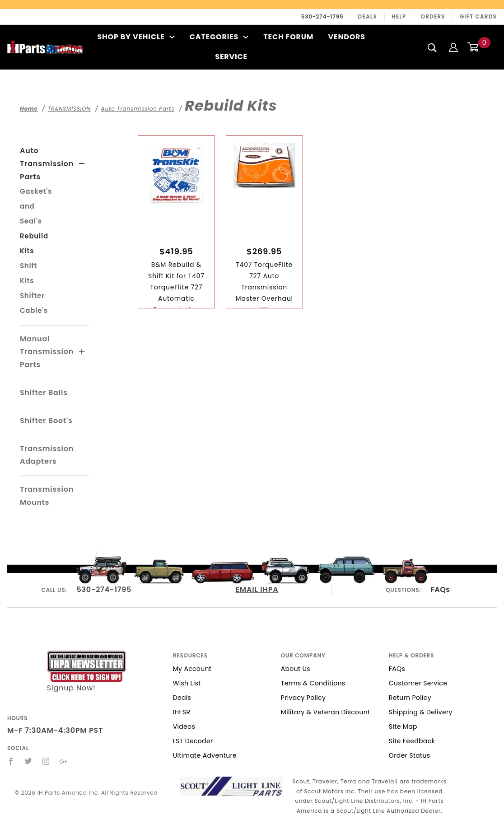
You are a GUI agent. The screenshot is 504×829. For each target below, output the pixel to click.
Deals (368, 16)
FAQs (440, 589)
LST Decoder (193, 741)
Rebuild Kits (34, 243)
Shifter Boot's (46, 421)
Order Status (410, 755)
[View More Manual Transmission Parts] (82, 352)
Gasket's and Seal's (36, 206)
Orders (433, 16)
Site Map (403, 727)
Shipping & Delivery (421, 712)
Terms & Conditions (313, 683)
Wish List (187, 683)
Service (231, 57)
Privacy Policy (303, 698)
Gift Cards (478, 16)
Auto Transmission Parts (47, 164)
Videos (184, 727)
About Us (296, 669)
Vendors (346, 37)
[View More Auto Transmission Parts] (82, 164)
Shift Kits (28, 273)
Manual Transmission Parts (47, 352)
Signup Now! (86, 672)
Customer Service (418, 683)
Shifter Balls (44, 393)
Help (399, 16)
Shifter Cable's (34, 303)
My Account (192, 669)
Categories (219, 37)
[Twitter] (28, 761)
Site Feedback (412, 741)
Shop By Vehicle (136, 37)
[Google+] (63, 761)
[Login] (453, 47)
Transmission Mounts (47, 496)
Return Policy (410, 698)
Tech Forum (288, 37)
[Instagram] (46, 761)
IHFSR (182, 712)
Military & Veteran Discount (326, 712)
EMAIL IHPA (257, 589)
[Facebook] (11, 761)
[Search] (432, 47)
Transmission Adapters (47, 455)
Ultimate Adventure (205, 755)
